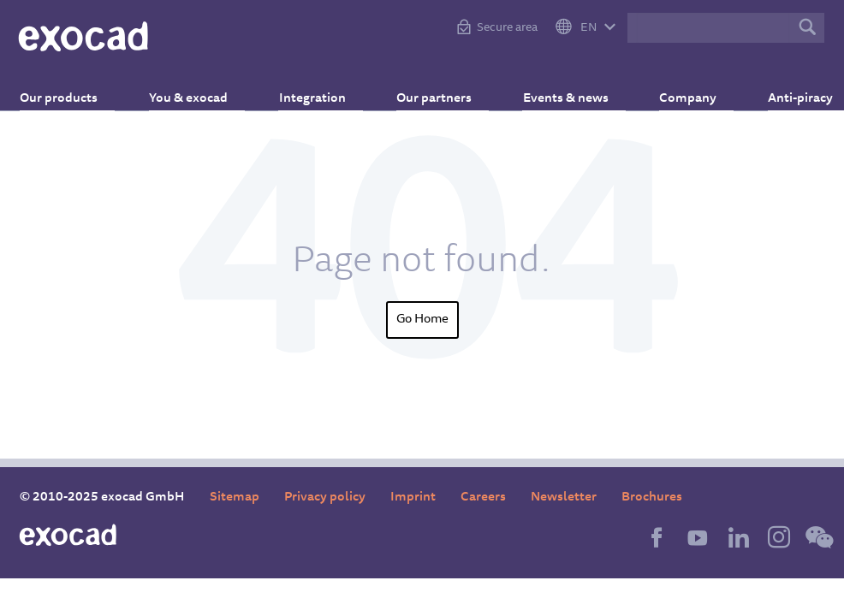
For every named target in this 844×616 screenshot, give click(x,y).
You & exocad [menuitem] (198, 90)
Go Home (422, 320)
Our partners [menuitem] (430, 90)
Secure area (507, 28)
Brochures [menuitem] (652, 498)
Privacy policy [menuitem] (325, 498)
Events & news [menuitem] (554, 90)
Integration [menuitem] (315, 90)
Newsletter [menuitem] (564, 498)
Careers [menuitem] (483, 498)
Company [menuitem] (670, 90)
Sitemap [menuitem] (235, 498)
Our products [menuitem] (76, 90)
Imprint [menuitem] (413, 498)
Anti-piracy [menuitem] (775, 90)
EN (588, 28)
